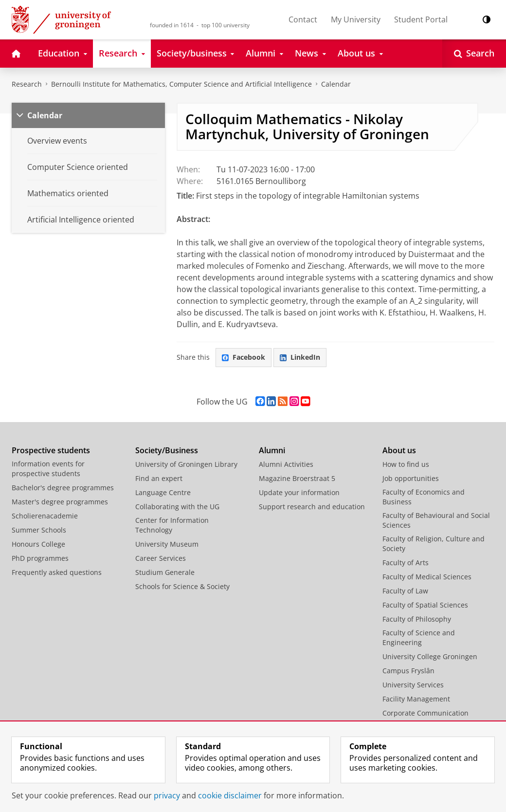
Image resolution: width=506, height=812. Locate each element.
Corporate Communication (425, 713)
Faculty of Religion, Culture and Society (434, 544)
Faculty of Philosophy (417, 619)
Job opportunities (411, 478)
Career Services (161, 558)
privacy (167, 795)
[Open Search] (474, 54)
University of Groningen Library (186, 464)
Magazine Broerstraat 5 (297, 478)
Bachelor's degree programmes (63, 488)
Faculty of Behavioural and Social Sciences (436, 520)
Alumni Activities (286, 464)
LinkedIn (300, 357)
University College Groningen (430, 656)
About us (399, 450)
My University (356, 19)
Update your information (299, 492)
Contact (303, 19)
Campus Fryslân (408, 671)
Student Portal (421, 19)
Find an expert (159, 478)
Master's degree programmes (60, 502)
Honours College (38, 544)
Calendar (336, 84)
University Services (413, 685)
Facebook (244, 357)
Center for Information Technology (172, 525)
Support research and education (312, 507)
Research (27, 84)
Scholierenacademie (45, 516)
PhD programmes (40, 558)
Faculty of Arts (406, 563)
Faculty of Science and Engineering (419, 637)
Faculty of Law (405, 591)
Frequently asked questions (57, 572)
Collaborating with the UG (177, 507)
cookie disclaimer (230, 795)
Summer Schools (39, 530)
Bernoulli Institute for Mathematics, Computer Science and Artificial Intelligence (181, 84)
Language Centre (163, 492)
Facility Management (416, 699)
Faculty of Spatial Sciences (425, 605)
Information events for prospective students (48, 469)
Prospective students (51, 450)
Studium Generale (165, 572)
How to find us (406, 464)
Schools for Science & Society (182, 586)
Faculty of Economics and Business (424, 497)
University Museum (167, 544)
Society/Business (167, 450)
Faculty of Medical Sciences (427, 577)
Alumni (272, 450)
